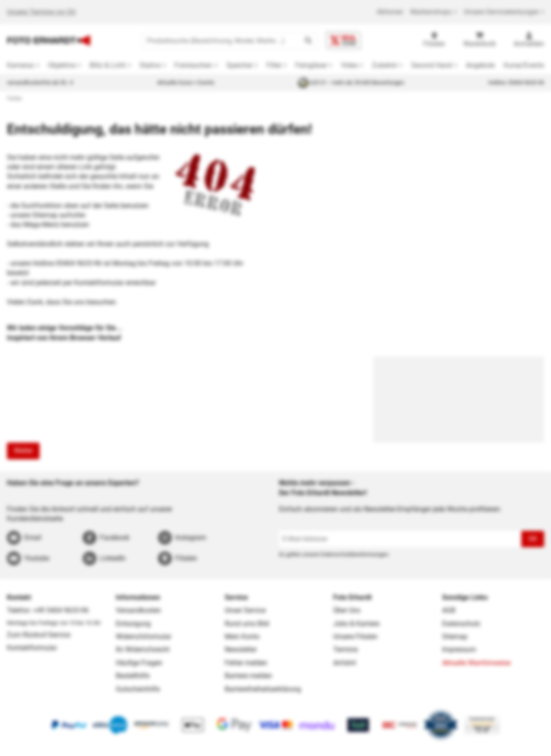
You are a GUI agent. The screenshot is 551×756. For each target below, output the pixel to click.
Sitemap (455, 637)
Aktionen (390, 12)
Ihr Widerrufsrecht (143, 649)
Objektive (62, 65)
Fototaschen (193, 65)
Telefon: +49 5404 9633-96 (48, 610)
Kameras (20, 65)
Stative (150, 65)
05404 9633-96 (79, 263)
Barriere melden (248, 676)
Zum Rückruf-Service (39, 635)
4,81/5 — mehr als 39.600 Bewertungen (351, 83)
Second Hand (432, 65)
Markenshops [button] (433, 12)
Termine (345, 649)
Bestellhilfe (133, 676)
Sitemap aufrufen (59, 215)
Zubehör (385, 65)
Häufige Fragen (139, 663)
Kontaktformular (99, 283)
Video (350, 65)
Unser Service (245, 610)
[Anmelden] (529, 40)
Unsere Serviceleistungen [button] (504, 12)
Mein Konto (242, 637)
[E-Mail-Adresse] (400, 539)
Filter (274, 65)
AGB (449, 610)
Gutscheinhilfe (138, 689)
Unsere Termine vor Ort (41, 12)
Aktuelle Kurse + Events (186, 82)
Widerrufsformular (144, 637)
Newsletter (241, 649)
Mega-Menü (41, 225)
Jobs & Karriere (356, 624)
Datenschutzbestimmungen (354, 554)
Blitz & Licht (108, 65)
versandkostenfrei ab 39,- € (40, 82)
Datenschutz (461, 624)
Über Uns (347, 610)
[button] (308, 40)
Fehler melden (246, 663)
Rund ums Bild (247, 624)
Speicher (240, 65)
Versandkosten (138, 610)
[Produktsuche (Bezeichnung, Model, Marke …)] (221, 40)
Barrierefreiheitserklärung (263, 689)
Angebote (480, 65)
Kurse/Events (524, 65)
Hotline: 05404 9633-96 (516, 82)
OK (533, 539)
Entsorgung (133, 624)
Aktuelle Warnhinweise (476, 663)
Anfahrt (345, 663)
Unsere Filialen (355, 637)
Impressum (459, 649)
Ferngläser (311, 65)
